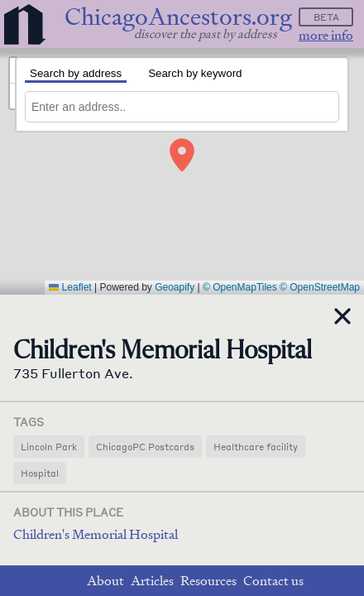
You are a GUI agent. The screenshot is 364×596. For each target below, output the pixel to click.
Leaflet (70, 287)
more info (326, 35)
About (105, 581)
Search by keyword (195, 73)
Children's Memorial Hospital (96, 534)
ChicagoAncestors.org (178, 17)
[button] (182, 155)
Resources (208, 581)
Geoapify (175, 287)
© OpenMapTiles (240, 287)
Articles (152, 581)
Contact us (273, 581)
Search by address (76, 73)
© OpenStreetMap (320, 287)
